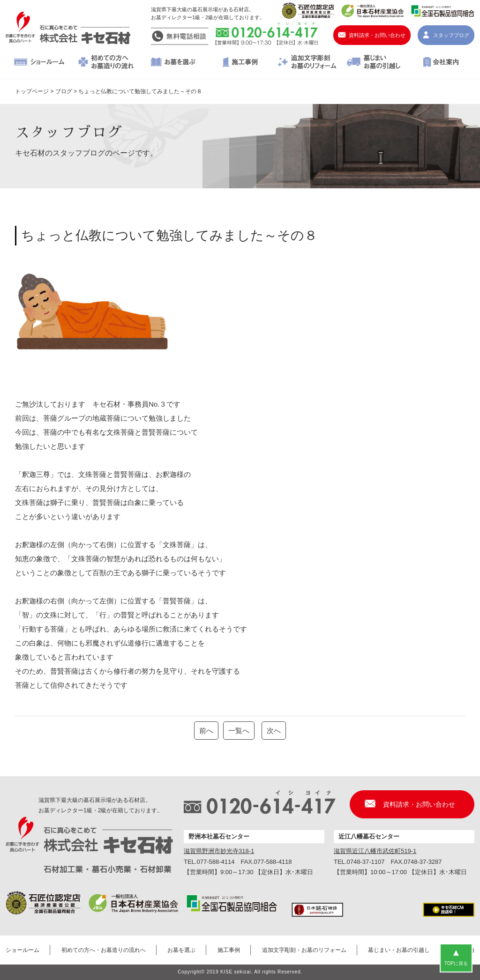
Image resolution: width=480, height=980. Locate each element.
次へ (274, 731)
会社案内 (441, 63)
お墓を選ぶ (173, 63)
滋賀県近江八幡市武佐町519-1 (375, 851)
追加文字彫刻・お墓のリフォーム (307, 63)
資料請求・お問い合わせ (377, 35)
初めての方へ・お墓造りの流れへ (106, 63)
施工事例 (240, 63)
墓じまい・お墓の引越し (374, 63)
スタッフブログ (451, 35)
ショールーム (39, 63)
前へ (206, 731)
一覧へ (239, 731)
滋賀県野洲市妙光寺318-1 (219, 851)
